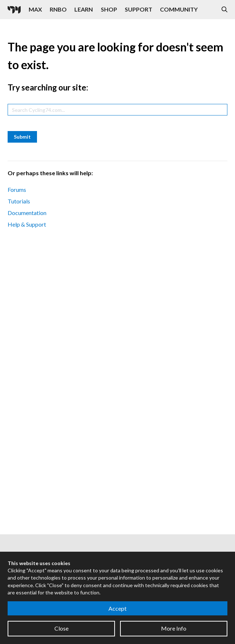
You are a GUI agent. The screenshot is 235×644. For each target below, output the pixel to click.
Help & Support (27, 224)
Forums (17, 190)
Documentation (27, 213)
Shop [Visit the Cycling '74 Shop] (109, 9)
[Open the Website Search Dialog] (224, 10)
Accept (117, 608)
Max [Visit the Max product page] (35, 9)
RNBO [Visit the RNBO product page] (58, 9)
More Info (174, 628)
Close (61, 628)
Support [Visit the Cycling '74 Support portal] (139, 9)
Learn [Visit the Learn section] (84, 9)
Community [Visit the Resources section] (179, 9)
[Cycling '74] (14, 10)
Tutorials (19, 201)
